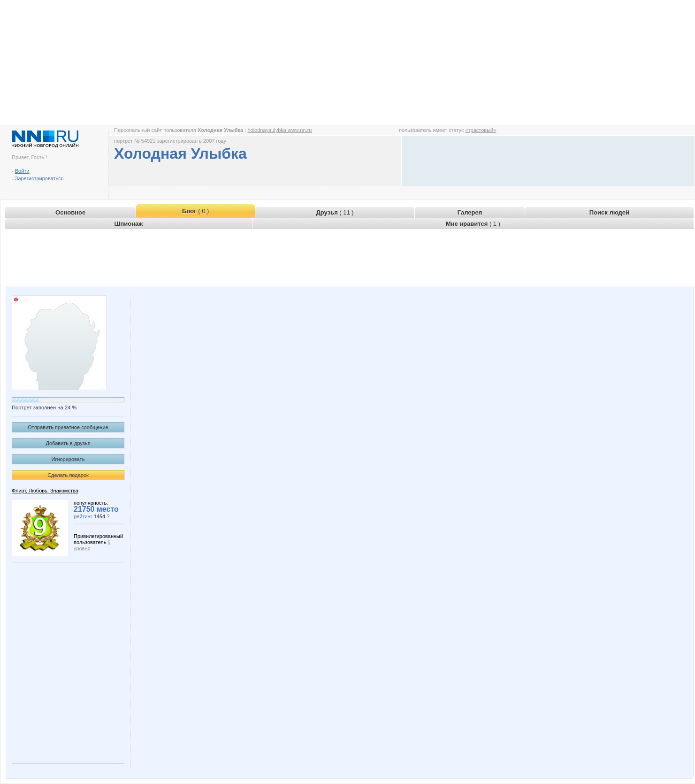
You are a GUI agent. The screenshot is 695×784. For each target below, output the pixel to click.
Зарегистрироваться (39, 178)
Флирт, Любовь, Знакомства (45, 491)
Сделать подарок (68, 475)
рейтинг (83, 516)
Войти (22, 171)
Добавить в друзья (68, 443)
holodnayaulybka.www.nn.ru (279, 130)
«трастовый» (481, 130)
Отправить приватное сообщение (68, 427)
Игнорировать (68, 459)
